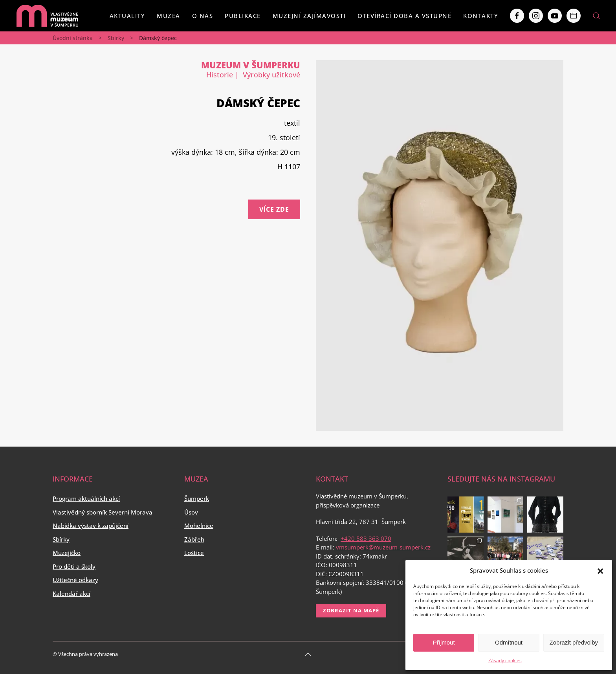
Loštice (194, 553)
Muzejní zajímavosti (309, 16)
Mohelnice (199, 526)
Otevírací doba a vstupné (404, 16)
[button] (600, 570)
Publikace (243, 16)
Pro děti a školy (74, 566)
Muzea (169, 16)
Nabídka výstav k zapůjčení (91, 526)
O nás (203, 16)
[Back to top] (308, 654)
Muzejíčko (67, 553)
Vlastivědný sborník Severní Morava (103, 512)
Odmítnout (509, 642)
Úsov (191, 512)
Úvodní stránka (73, 38)
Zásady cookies (505, 660)
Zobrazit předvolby (574, 642)
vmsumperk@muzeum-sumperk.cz (383, 547)
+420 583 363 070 (366, 538)
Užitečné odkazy (75, 580)
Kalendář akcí (71, 593)
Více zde (274, 209)
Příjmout (444, 642)
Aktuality (127, 16)
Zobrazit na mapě (351, 610)
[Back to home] (47, 16)
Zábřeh (194, 539)
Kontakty (481, 16)
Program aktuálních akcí (86, 498)
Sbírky (116, 38)
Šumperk (197, 498)
